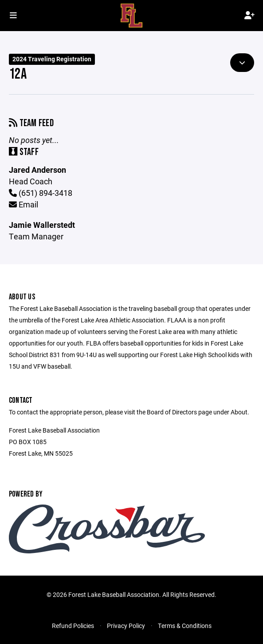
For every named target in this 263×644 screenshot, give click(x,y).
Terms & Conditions (185, 626)
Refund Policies (73, 626)
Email (24, 204)
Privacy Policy (126, 626)
